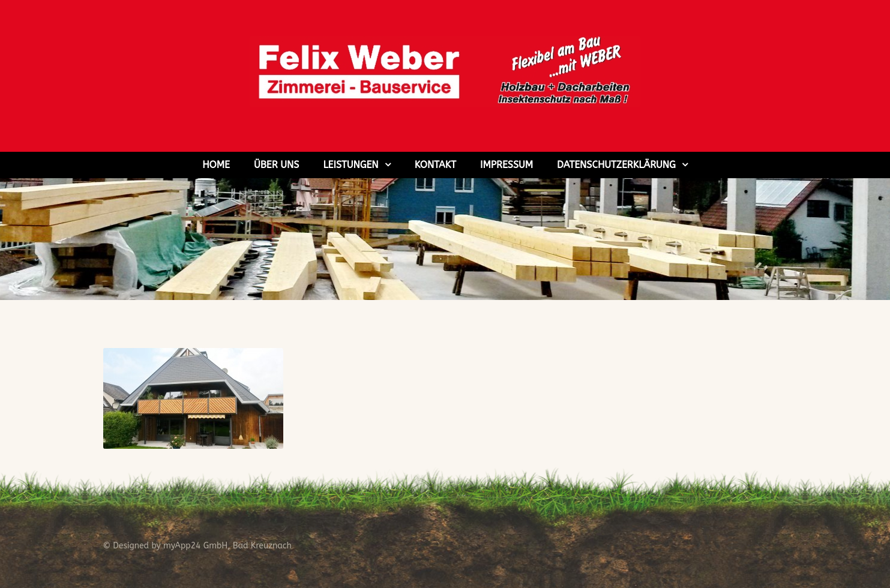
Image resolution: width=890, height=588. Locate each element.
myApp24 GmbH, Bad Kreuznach (227, 546)
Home (216, 165)
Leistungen (350, 165)
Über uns (276, 165)
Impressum (507, 165)
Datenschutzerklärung (616, 165)
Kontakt (435, 165)
